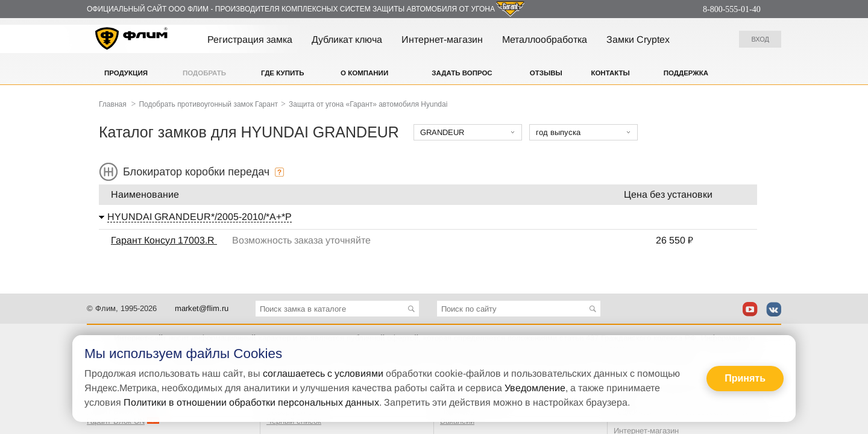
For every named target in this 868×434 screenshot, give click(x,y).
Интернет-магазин (442, 39)
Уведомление (535, 388)
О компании (364, 73)
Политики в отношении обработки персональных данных (251, 402)
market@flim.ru (202, 308)
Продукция (126, 73)
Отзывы (546, 73)
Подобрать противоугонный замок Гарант (208, 104)
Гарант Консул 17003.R (164, 240)
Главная (113, 104)
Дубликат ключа (347, 39)
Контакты (610, 73)
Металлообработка (545, 39)
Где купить (283, 73)
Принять (745, 378)
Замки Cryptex (638, 39)
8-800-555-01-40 (732, 9)
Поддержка (686, 73)
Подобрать (204, 73)
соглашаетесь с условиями (323, 373)
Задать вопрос (462, 73)
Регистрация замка (250, 39)
